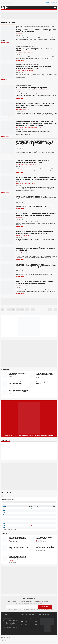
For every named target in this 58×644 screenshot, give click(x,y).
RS (2, 496)
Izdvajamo (23, 90)
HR (8, 496)
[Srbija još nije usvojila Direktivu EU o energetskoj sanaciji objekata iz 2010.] (5, 539)
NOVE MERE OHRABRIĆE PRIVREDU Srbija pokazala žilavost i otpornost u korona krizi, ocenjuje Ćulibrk (36, 266)
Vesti (21, 34)
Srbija (17, 34)
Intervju (22, 128)
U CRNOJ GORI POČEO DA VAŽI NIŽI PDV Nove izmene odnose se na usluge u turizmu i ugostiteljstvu (34, 232)
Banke (17, 109)
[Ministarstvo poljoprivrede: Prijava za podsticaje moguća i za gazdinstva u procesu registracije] (5, 558)
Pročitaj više (5, 43)
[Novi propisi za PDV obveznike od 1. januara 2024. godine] (32, 539)
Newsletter (40, 639)
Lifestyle (18, 252)
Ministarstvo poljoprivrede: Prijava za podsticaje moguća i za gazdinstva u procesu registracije (18, 558)
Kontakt (13, 639)
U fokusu (25, 53)
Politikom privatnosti (48, 609)
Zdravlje (33, 53)
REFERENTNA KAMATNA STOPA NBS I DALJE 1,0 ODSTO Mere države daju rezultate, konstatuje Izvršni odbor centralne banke (35, 105)
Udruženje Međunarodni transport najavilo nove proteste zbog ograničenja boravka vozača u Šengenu (18, 547)
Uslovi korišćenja (33, 639)
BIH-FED (17, 496)
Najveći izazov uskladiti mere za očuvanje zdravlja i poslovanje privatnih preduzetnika (33, 67)
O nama (3, 639)
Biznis (17, 53)
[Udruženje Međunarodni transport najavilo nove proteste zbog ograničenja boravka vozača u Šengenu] (5, 548)
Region (17, 201)
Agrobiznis (39, 549)
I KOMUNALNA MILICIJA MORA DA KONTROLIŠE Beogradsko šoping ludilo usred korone (33, 162)
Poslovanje (19, 71)
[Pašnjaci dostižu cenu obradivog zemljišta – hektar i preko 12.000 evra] (32, 548)
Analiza (18, 90)
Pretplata (53, 639)
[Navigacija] (55, 8)
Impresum (8, 639)
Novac (21, 109)
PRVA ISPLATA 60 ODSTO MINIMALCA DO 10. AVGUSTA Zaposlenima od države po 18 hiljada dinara (35, 283)
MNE (21, 496)
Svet (22, 621)
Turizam (25, 236)
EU (9, 540)
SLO (5, 496)
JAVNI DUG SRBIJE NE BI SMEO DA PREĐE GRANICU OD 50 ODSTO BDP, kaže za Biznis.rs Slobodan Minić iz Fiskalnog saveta (36, 179)
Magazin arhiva (47, 639)
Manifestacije (25, 165)
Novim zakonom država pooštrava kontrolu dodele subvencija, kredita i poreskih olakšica (45, 375)
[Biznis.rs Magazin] (29, 418)
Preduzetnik (25, 71)
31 (46, 542)
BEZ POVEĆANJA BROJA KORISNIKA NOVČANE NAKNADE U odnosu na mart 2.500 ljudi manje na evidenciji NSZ (36, 215)
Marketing (18, 639)
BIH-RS (12, 496)
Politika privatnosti (25, 639)
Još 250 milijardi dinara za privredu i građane (31, 88)
